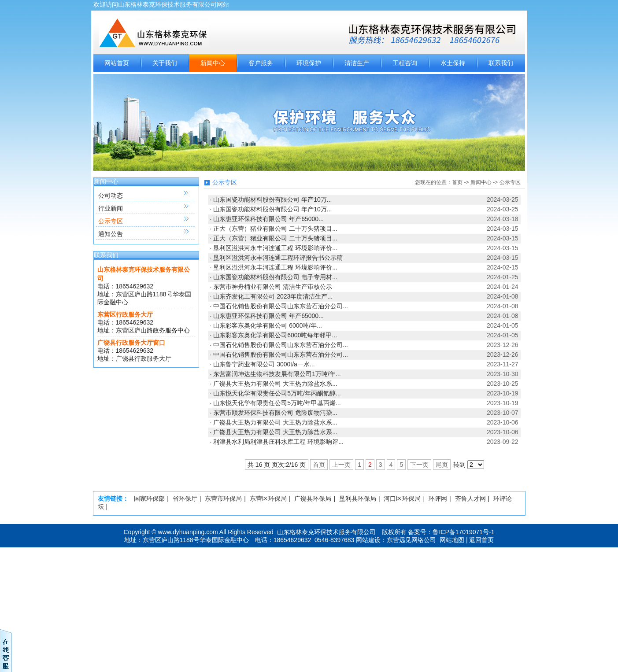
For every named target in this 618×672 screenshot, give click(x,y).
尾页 (442, 465)
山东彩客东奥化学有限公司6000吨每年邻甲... (275, 335)
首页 (457, 182)
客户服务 (261, 63)
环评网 (438, 498)
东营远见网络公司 (411, 540)
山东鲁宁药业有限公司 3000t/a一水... (264, 364)
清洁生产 (357, 63)
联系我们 (501, 63)
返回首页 (481, 540)
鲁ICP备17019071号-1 (463, 532)
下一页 (419, 465)
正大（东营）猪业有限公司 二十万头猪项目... (275, 229)
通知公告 (111, 234)
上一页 (341, 465)
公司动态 (111, 196)
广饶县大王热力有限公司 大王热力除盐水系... (275, 384)
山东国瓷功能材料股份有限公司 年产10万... (272, 199)
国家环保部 (149, 498)
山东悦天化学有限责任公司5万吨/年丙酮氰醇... (277, 393)
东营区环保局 (268, 498)
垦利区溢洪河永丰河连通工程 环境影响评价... (275, 248)
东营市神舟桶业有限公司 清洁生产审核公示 (273, 287)
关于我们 (165, 63)
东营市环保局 (223, 498)
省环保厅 (185, 498)
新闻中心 (213, 63)
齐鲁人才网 (470, 498)
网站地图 (452, 540)
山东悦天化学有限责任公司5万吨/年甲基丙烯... (277, 403)
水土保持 (453, 63)
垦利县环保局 (358, 498)
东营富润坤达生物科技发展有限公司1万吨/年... (277, 374)
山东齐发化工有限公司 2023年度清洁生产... (273, 296)
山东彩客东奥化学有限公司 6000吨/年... (268, 325)
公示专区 (111, 221)
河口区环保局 (402, 498)
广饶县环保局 (313, 498)
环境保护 (309, 63)
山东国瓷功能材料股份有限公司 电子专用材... (275, 277)
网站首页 (117, 63)
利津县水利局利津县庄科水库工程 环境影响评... (278, 442)
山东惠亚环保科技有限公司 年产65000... (268, 219)
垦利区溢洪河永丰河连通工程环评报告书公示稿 (278, 258)
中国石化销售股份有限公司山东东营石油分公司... (281, 306)
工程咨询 (405, 63)
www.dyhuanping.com (188, 532)
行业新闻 (111, 208)
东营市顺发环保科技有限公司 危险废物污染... (275, 413)
